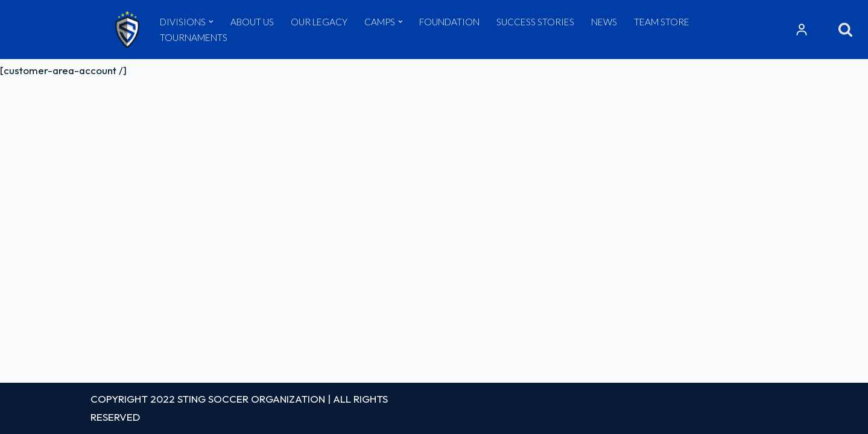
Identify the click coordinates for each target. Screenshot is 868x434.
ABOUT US (252, 22)
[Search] (845, 29)
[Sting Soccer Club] (127, 30)
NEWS (604, 22)
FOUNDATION (449, 22)
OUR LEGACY (319, 22)
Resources (802, 30)
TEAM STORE (662, 22)
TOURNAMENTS (194, 37)
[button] (211, 22)
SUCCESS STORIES (535, 22)
